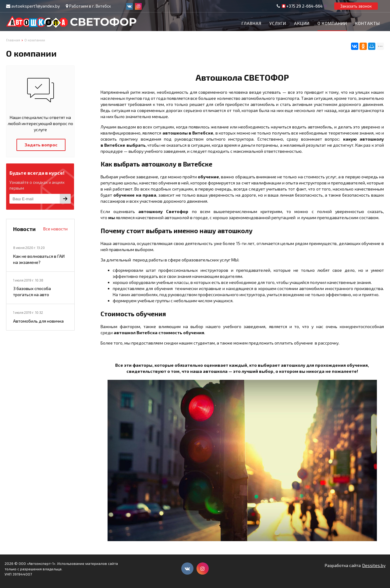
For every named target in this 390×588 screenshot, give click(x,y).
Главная (252, 23)
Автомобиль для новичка (38, 321)
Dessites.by (374, 565)
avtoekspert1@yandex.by (35, 6)
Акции (302, 23)
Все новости (55, 229)
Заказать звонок (356, 6)
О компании (332, 23)
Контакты (367, 23)
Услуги (278, 23)
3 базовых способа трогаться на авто (32, 291)
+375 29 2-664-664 (305, 6)
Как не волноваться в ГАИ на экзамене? (39, 259)
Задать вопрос (41, 145)
